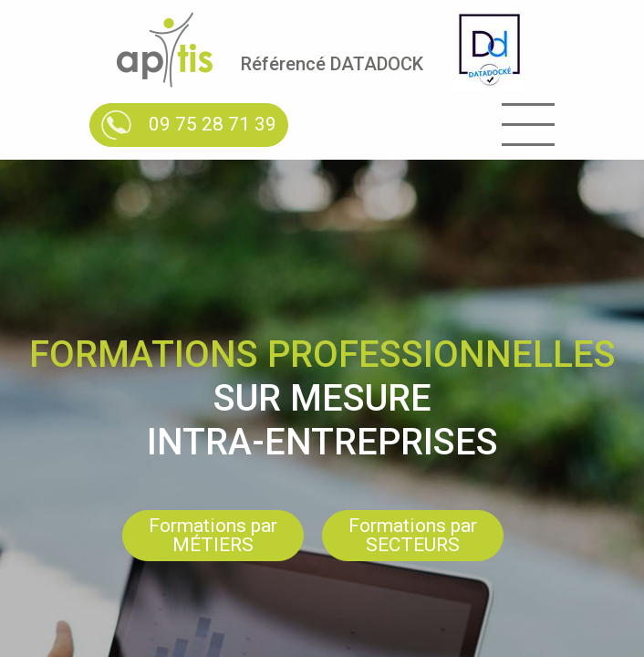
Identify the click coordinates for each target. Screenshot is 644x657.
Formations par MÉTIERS (213, 535)
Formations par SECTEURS (413, 535)
